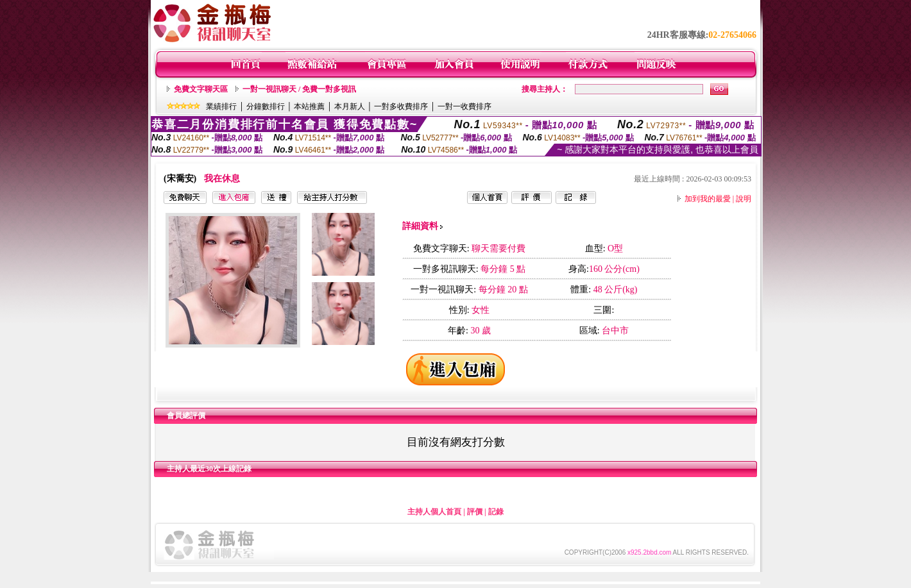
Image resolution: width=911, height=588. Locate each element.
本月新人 (350, 106)
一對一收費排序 (464, 106)
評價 (475, 512)
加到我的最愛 (708, 199)
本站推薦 (309, 106)
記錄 (496, 512)
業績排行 (221, 106)
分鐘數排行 (266, 106)
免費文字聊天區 (201, 89)
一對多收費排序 (401, 106)
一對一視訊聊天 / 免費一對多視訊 (299, 89)
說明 (744, 199)
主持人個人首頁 (434, 512)
